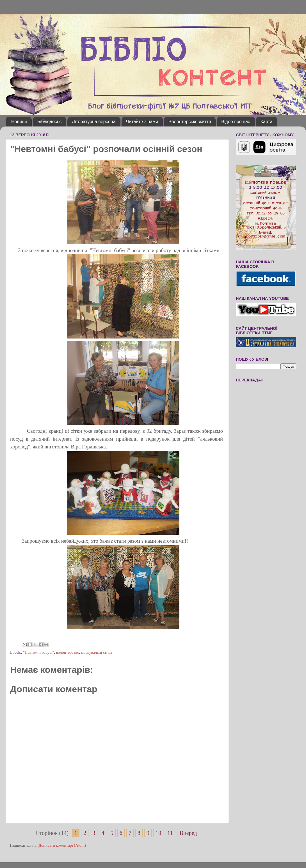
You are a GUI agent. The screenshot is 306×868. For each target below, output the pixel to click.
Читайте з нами (142, 122)
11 (170, 833)
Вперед (188, 833)
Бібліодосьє (50, 122)
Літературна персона (94, 122)
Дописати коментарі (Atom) (62, 845)
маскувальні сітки (96, 652)
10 (158, 833)
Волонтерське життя (190, 122)
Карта (267, 122)
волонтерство (68, 652)
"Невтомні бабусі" (38, 652)
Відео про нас (236, 122)
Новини (19, 122)
